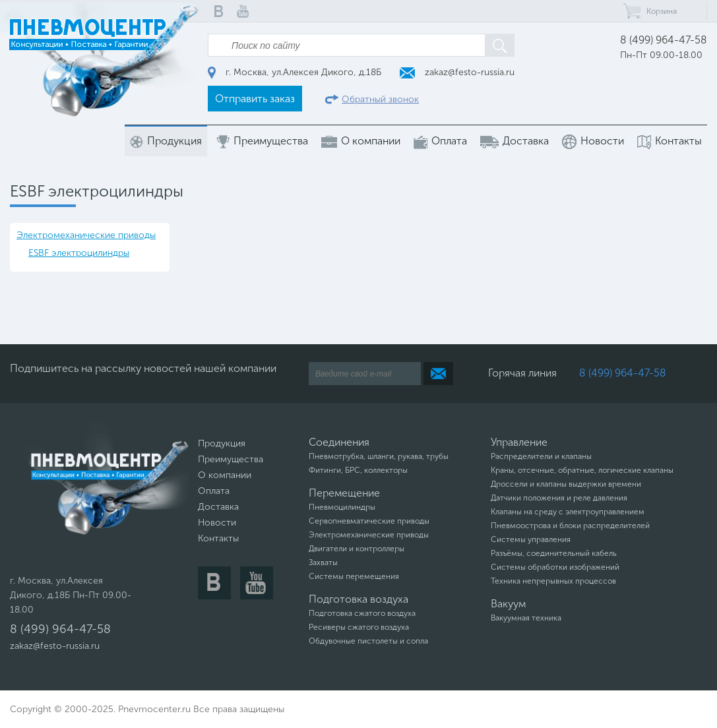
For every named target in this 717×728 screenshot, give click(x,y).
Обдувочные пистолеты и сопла (368, 641)
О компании (361, 141)
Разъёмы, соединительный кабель (554, 553)
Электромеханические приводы (86, 235)
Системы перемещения (354, 576)
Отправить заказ (255, 99)
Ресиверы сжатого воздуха (359, 627)
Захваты (323, 562)
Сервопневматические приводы (369, 521)
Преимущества (262, 141)
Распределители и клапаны (541, 456)
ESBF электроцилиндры (79, 253)
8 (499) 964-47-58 (664, 40)
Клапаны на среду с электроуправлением (568, 512)
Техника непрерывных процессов (553, 581)
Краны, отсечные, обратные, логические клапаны (582, 470)
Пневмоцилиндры (342, 507)
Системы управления (531, 539)
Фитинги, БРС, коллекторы (358, 470)
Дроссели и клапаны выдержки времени (566, 484)
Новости (593, 142)
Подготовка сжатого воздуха (362, 613)
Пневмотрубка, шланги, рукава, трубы (379, 456)
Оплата (440, 141)
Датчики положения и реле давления (559, 498)
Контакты (670, 141)
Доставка (514, 141)
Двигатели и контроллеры (357, 549)
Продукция (166, 141)
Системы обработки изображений (555, 567)
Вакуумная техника (526, 618)
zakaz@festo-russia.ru (457, 72)
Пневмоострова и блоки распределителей (570, 526)
